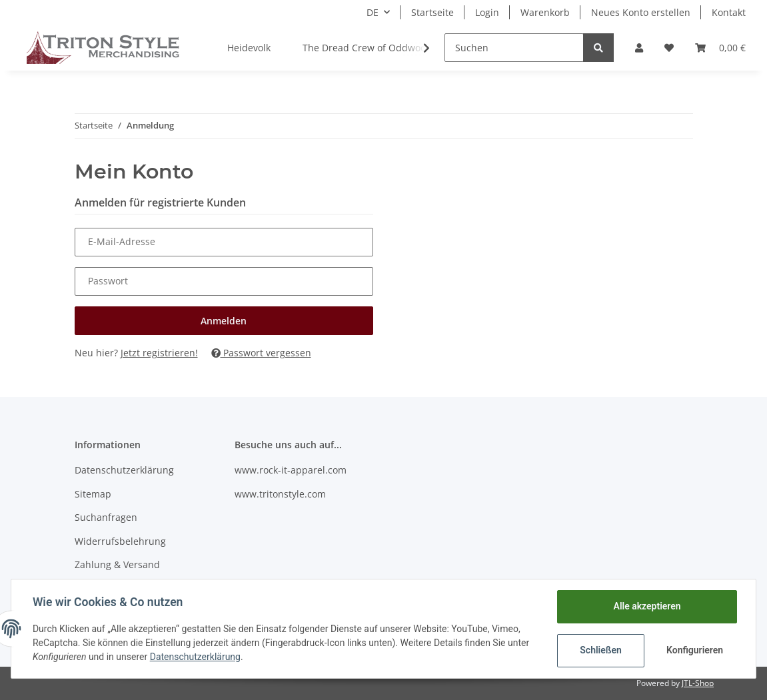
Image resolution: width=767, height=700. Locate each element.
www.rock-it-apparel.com (291, 470)
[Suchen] (514, 48)
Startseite (432, 12)
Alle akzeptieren (647, 606)
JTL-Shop (698, 683)
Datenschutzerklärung (124, 470)
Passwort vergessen (261, 353)
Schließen (601, 650)
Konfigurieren (695, 650)
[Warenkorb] (720, 48)
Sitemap (93, 494)
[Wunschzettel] (669, 48)
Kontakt (729, 12)
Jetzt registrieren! (159, 353)
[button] (639, 48)
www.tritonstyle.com (280, 494)
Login (487, 12)
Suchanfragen (106, 517)
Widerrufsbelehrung (120, 541)
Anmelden (224, 321)
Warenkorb (545, 12)
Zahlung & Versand (117, 564)
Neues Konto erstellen (641, 12)
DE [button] (373, 12)
